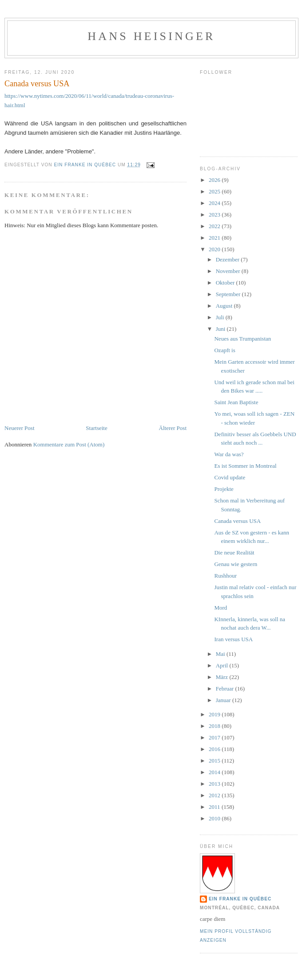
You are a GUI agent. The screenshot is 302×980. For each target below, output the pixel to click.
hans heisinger (151, 36)
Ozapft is (225, 350)
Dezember (228, 259)
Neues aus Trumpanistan (242, 339)
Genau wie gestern (236, 564)
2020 (215, 249)
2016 (215, 749)
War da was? (229, 454)
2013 (215, 784)
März (223, 677)
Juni (221, 329)
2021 (215, 238)
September (229, 294)
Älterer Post (173, 428)
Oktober (226, 283)
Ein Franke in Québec (240, 899)
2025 (215, 191)
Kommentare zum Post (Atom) (69, 444)
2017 (215, 737)
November (229, 271)
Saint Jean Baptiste (236, 402)
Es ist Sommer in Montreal (245, 466)
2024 (215, 203)
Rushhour (225, 576)
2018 (215, 726)
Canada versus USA (237, 521)
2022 (215, 226)
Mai (221, 654)
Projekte (224, 489)
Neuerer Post (20, 428)
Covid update (230, 477)
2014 (215, 772)
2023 (215, 215)
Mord (221, 608)
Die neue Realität (234, 552)
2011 (215, 807)
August (225, 306)
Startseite (96, 428)
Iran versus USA (233, 639)
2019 (215, 714)
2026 (215, 180)
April (223, 665)
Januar (224, 700)
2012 (215, 795)
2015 (215, 761)
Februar (226, 689)
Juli (221, 317)
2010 (215, 818)
